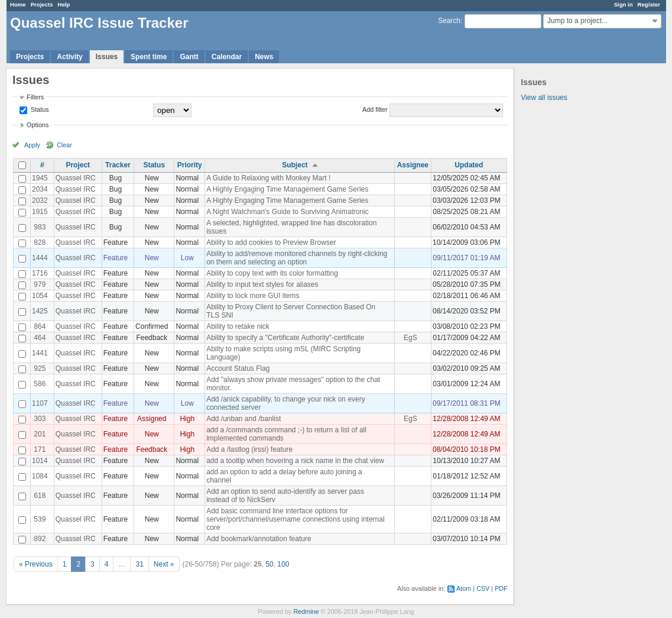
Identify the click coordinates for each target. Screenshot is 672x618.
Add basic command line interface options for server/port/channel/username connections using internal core (296, 519)
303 (40, 419)
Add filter (375, 109)
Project (78, 165)
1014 (40, 461)
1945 (40, 178)
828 (40, 242)
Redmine (306, 611)
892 (40, 539)
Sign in (624, 4)
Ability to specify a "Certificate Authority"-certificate (285, 338)
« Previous (36, 564)
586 (40, 384)
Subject (295, 165)
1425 (40, 311)
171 (40, 449)
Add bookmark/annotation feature (259, 539)
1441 (40, 353)
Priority (190, 165)
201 (40, 434)
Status (39, 109)
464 (40, 338)
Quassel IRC (76, 178)
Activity (69, 57)
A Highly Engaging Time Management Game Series (287, 189)
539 (40, 519)
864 (40, 326)
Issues (107, 57)
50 (269, 564)
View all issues (544, 98)
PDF (501, 588)
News (264, 57)
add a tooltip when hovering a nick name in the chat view (295, 461)
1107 (40, 403)
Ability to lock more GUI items (253, 296)
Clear (64, 145)
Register (649, 4)
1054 (40, 296)
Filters (35, 97)
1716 (40, 273)
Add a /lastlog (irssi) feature (249, 449)
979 (40, 284)
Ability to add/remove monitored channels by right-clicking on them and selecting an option (297, 258)
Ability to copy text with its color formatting (272, 273)
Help (64, 4)
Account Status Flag (238, 368)
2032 (40, 200)
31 (139, 564)
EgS (410, 338)
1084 (40, 476)
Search (449, 21)
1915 (40, 212)
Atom (464, 588)
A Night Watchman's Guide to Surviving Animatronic (288, 212)
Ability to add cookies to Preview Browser (271, 242)
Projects (42, 4)
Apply (32, 145)
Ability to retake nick (238, 326)
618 (40, 496)
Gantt (189, 57)
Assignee (413, 165)
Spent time (149, 57)
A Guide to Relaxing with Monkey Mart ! (268, 178)
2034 (40, 189)
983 (40, 227)
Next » (164, 564)
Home (18, 4)
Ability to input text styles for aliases (262, 284)
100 (283, 564)
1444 (40, 258)
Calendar (227, 57)
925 (40, 368)
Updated (469, 165)
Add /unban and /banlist (244, 419)
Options (38, 125)
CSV (483, 588)
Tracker (118, 165)
